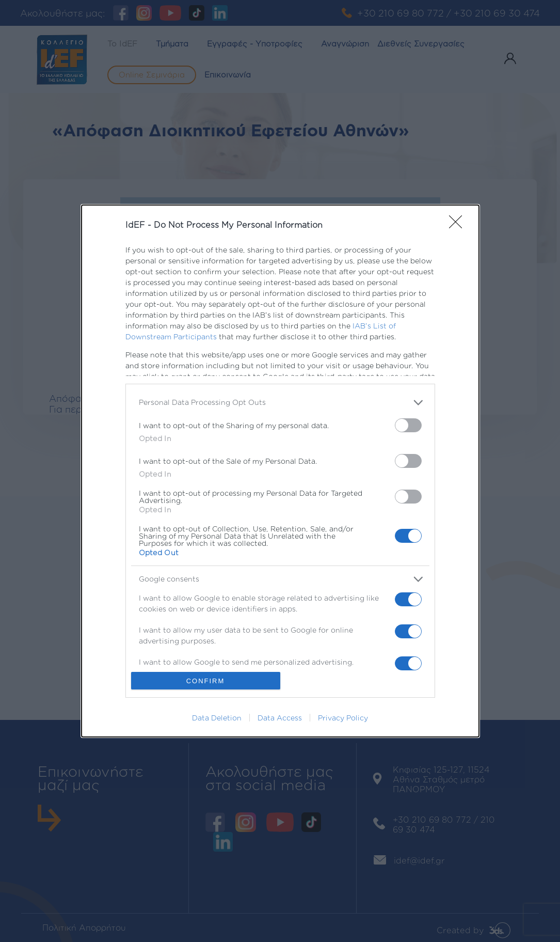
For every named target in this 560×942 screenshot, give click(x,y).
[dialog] (280, 471)
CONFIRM (206, 681)
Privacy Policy (343, 718)
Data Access (280, 718)
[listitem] (280, 403)
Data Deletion (217, 718)
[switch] (408, 425)
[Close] (459, 225)
